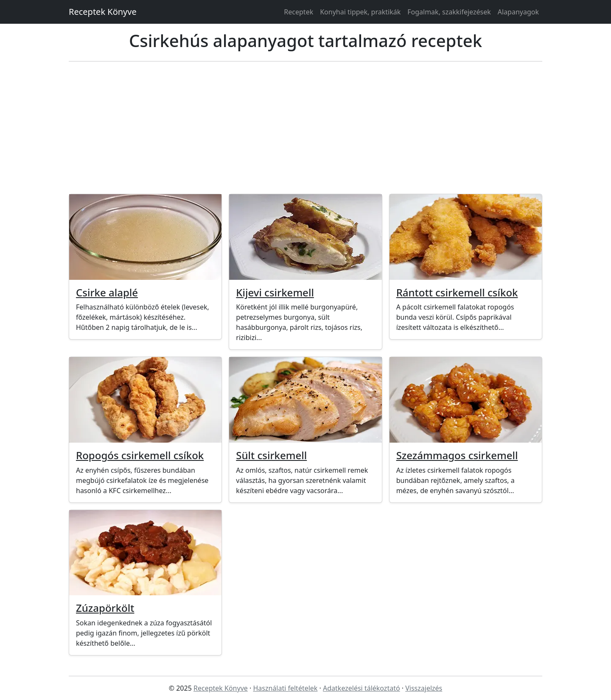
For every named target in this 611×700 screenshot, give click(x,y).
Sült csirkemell (271, 455)
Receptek (298, 12)
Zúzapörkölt (105, 608)
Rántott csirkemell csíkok (457, 292)
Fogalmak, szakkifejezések (449, 12)
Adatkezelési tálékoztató (362, 688)
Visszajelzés (424, 688)
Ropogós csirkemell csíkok (140, 455)
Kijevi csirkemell (275, 292)
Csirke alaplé (107, 292)
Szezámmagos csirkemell (457, 455)
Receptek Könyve (103, 12)
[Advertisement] (305, 128)
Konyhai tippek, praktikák (360, 12)
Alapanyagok (518, 12)
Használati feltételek (285, 688)
